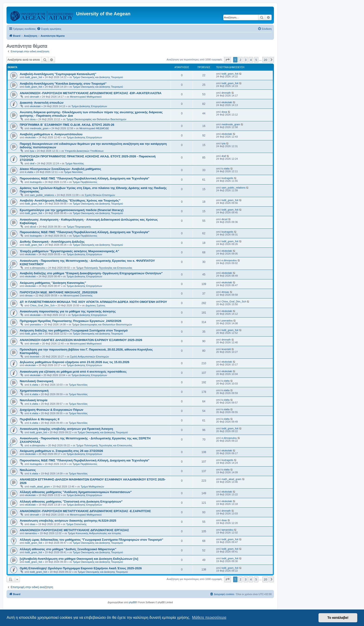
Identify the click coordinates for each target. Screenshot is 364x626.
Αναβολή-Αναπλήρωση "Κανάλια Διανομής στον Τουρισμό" (63, 84)
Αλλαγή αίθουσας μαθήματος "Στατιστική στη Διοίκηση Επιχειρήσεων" (71, 502)
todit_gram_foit (34, 77)
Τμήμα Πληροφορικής (79, 227)
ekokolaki (35, 106)
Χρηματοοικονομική (34, 391)
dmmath (35, 97)
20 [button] (265, 60)
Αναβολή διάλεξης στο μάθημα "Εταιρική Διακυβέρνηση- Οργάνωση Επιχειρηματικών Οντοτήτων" (91, 273)
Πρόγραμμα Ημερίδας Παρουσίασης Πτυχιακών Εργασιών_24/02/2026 (71, 321)
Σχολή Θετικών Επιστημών (100, 195)
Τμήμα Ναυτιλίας (75, 163)
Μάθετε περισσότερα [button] (209, 618)
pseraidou (36, 325)
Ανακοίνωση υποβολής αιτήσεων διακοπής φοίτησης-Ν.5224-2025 (68, 521)
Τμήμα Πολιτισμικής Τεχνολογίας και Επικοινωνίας (104, 268)
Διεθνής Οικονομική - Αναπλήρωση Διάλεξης (52, 242)
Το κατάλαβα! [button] (338, 618)
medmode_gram (39, 128)
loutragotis (36, 182)
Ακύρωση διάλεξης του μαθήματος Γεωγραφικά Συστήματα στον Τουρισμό (74, 330)
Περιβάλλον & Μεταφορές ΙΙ (40, 419)
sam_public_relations (42, 195)
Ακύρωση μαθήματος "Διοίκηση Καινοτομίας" (53, 283)
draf (32, 163)
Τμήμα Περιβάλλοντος (85, 182)
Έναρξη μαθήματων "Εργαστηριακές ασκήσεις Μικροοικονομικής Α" (69, 251)
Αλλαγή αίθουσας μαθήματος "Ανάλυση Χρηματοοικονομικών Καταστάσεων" (76, 492)
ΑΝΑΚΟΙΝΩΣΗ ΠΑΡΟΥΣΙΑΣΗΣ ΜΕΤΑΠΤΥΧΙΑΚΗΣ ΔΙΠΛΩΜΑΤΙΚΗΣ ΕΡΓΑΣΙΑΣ (74, 530)
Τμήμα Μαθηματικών (92, 487)
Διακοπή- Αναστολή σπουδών (42, 103)
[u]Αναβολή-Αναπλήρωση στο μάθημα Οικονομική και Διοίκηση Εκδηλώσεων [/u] (79, 559)
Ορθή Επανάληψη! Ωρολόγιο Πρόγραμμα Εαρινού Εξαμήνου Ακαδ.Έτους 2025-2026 (81, 568)
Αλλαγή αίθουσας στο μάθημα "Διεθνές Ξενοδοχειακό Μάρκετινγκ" (68, 549)
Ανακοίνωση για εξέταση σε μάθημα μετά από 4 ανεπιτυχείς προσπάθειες (73, 372)
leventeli (35, 357)
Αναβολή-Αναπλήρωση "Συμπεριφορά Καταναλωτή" (58, 74)
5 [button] (256, 60)
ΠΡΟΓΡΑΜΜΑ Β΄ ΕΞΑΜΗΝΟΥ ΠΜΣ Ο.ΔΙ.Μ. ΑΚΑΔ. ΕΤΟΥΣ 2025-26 (67, 125)
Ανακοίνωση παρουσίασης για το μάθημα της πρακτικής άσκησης (68, 311)
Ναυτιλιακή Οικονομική (36, 381)
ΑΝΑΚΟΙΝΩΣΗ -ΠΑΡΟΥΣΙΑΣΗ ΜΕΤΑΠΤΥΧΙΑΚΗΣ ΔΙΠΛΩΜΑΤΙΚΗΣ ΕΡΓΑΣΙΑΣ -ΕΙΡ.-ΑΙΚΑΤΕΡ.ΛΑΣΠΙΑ (91, 93)
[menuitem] (49, 29)
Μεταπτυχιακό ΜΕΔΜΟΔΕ (94, 128)
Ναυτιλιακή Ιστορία (34, 400)
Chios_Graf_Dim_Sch (42, 305)
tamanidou (31, 533)
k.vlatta (29, 172)
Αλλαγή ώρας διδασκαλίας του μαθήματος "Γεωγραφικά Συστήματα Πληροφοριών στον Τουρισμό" (91, 540)
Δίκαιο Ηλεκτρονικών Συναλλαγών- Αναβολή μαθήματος (60, 169)
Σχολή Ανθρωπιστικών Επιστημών (89, 357)
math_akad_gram (40, 487)
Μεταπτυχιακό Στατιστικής (78, 295)
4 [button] (251, 60)
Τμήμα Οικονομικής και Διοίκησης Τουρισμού (98, 77)
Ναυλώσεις (28, 470)
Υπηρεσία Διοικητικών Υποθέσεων (84, 151)
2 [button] (240, 60)
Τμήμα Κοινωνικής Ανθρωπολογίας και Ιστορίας (94, 533)
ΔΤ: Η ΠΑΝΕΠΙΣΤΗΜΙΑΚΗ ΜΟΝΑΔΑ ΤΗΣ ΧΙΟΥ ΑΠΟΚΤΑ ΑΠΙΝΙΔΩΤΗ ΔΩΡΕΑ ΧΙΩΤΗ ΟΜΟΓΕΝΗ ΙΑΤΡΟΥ (93, 302)
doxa (33, 119)
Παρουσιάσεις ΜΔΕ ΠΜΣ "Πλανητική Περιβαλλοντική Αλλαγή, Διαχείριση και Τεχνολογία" (85, 178)
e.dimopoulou (38, 268)
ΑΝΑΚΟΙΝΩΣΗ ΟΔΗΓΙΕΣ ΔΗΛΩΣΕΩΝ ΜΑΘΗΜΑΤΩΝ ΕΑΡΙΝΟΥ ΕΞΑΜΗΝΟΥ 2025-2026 (81, 340)
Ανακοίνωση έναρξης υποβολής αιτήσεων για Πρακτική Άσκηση (66, 429)
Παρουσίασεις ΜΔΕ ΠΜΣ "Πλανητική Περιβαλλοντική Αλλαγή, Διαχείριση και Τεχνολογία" (85, 460)
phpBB (132, 602)
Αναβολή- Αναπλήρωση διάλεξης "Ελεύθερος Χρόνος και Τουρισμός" (70, 200)
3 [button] (246, 60)
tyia (32, 151)
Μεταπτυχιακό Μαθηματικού (86, 97)
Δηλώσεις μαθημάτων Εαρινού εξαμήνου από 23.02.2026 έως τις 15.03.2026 (75, 362)
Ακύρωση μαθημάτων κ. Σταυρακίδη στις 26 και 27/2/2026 (61, 451)
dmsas (29, 295)
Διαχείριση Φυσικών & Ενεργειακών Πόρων (52, 410)
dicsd (33, 227)
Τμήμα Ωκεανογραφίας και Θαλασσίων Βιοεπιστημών (96, 119)
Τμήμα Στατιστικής (76, 524)
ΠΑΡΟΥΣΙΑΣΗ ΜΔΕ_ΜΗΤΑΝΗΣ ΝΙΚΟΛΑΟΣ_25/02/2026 (59, 292)
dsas (33, 524)
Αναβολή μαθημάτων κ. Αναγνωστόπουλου (51, 134)
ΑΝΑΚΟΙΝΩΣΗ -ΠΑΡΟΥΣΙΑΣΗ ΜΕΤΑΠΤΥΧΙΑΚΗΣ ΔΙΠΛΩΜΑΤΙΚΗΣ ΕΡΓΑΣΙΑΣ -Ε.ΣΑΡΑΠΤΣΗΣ (85, 511)
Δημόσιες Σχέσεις (95, 305)
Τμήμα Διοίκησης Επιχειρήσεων (89, 106)
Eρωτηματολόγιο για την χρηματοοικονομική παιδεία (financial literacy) (72, 210)
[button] (227, 60)
